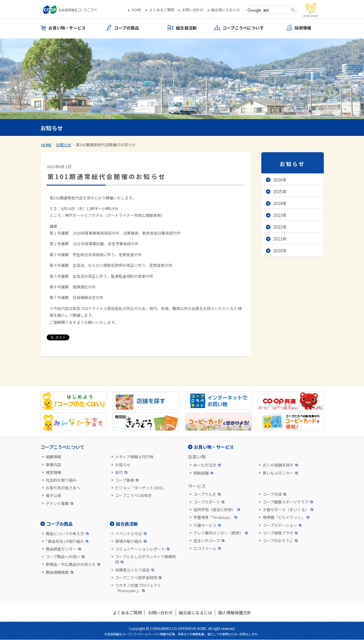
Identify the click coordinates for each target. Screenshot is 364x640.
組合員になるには (226, 10)
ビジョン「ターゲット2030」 (140, 488)
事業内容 (53, 465)
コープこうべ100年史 (133, 496)
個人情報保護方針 (235, 613)
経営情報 (53, 472)
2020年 (280, 251)
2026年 (280, 180)
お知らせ (64, 145)
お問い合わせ (193, 10)
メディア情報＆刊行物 (134, 457)
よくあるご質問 (162, 10)
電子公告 (53, 496)
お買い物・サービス (214, 447)
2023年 (280, 215)
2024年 (280, 203)
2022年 (280, 227)
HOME (137, 10)
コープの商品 (59, 524)
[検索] (267, 10)
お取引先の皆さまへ (63, 488)
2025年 (280, 191)
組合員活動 (127, 524)
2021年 (280, 239)
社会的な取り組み (61, 480)
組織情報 (53, 457)
